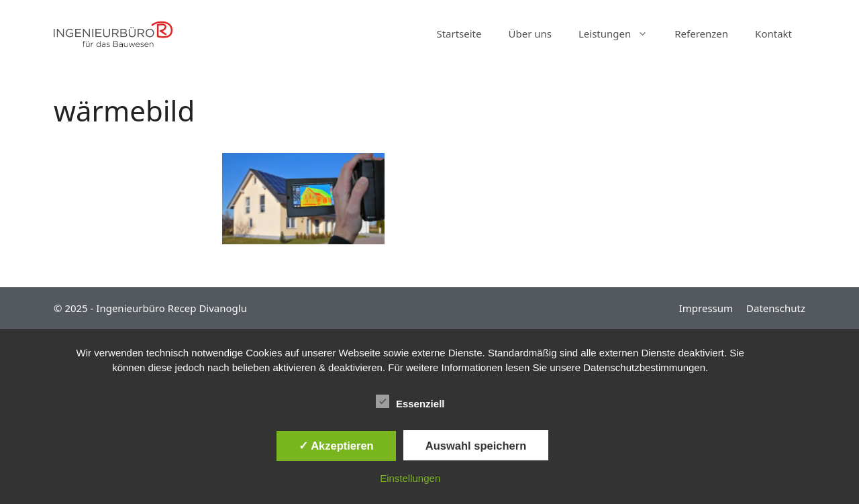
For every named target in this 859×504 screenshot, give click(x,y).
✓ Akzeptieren (336, 446)
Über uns (530, 34)
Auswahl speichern (476, 446)
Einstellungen (410, 478)
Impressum (706, 308)
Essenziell (410, 401)
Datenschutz (776, 308)
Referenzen (701, 34)
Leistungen (620, 34)
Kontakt (773, 34)
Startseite (459, 34)
